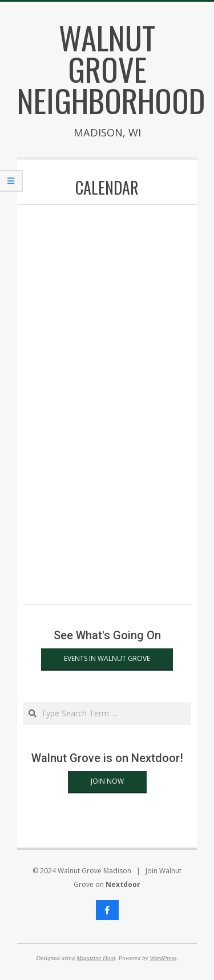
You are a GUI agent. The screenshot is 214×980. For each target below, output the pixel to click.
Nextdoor (123, 884)
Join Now (107, 781)
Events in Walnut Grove (107, 658)
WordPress (163, 958)
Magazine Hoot (96, 958)
